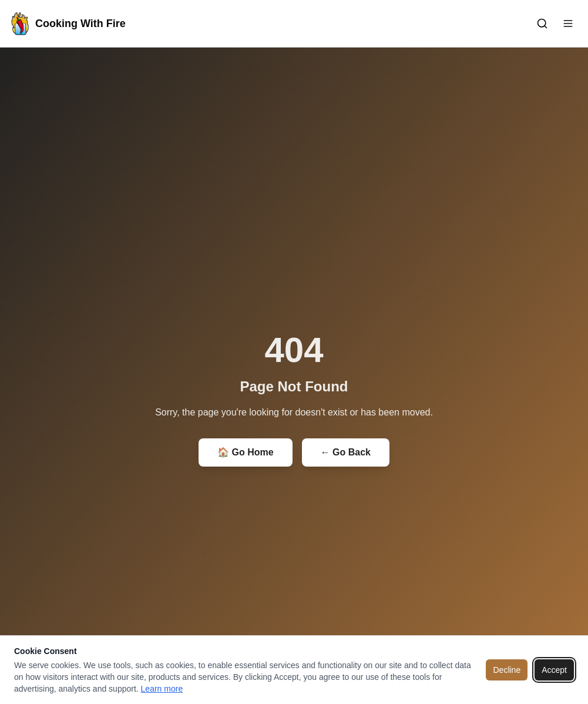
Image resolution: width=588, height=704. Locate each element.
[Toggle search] (542, 24)
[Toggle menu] (568, 24)
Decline (507, 670)
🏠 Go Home (246, 452)
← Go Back (346, 452)
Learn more (162, 689)
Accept (554, 670)
